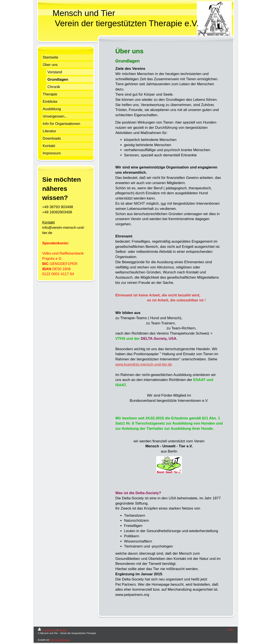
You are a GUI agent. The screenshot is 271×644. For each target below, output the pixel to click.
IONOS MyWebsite (60, 640)
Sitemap (63, 630)
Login (230, 629)
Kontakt (49, 222)
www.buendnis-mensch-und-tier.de (144, 364)
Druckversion (48, 630)
